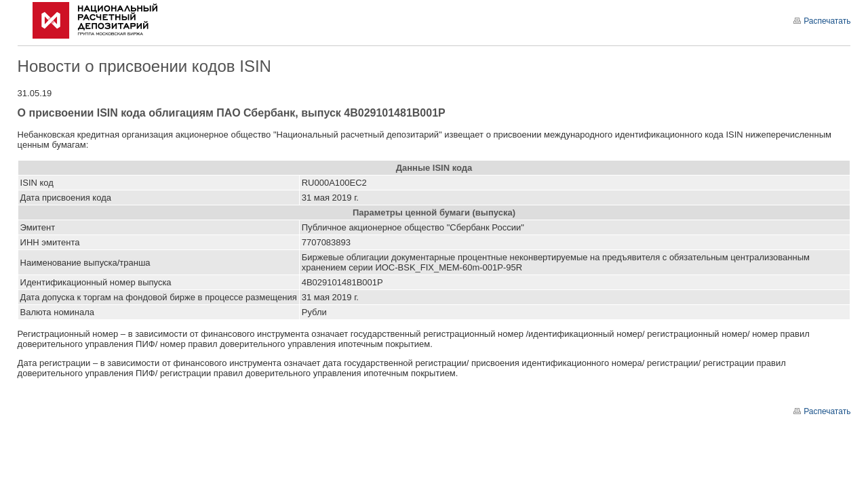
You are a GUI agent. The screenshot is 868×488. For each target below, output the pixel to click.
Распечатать (822, 21)
